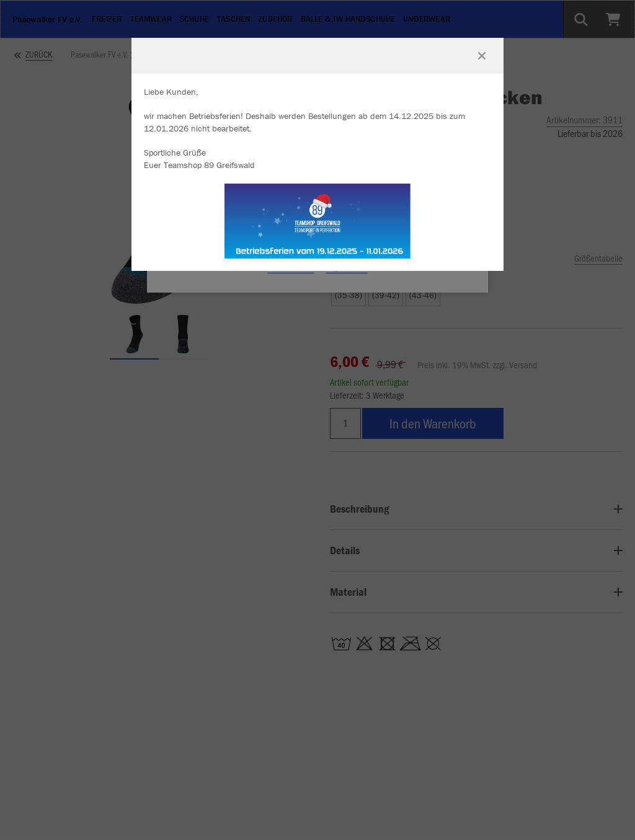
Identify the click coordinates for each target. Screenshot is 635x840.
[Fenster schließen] (482, 56)
